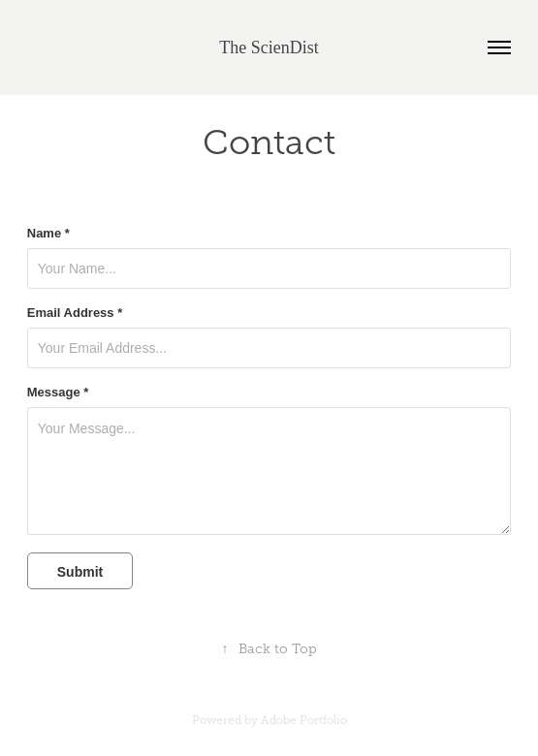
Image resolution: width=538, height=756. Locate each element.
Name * (48, 234)
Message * (58, 393)
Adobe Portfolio (304, 720)
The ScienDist (269, 47)
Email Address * (75, 313)
